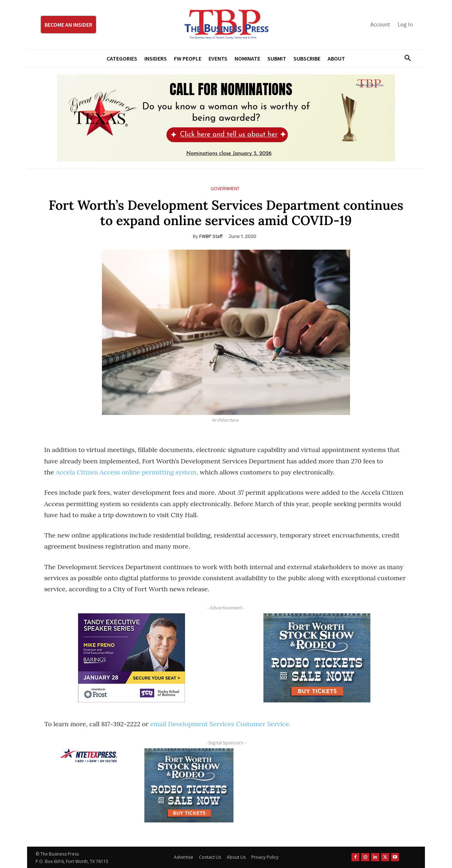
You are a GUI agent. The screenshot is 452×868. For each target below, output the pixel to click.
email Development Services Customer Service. (220, 724)
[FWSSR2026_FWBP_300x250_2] (317, 658)
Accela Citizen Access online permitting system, (127, 472)
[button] (405, 58)
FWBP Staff (211, 236)
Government (225, 189)
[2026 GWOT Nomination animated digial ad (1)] (226, 118)
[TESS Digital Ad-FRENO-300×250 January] (132, 658)
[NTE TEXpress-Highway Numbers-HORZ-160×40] (89, 755)
